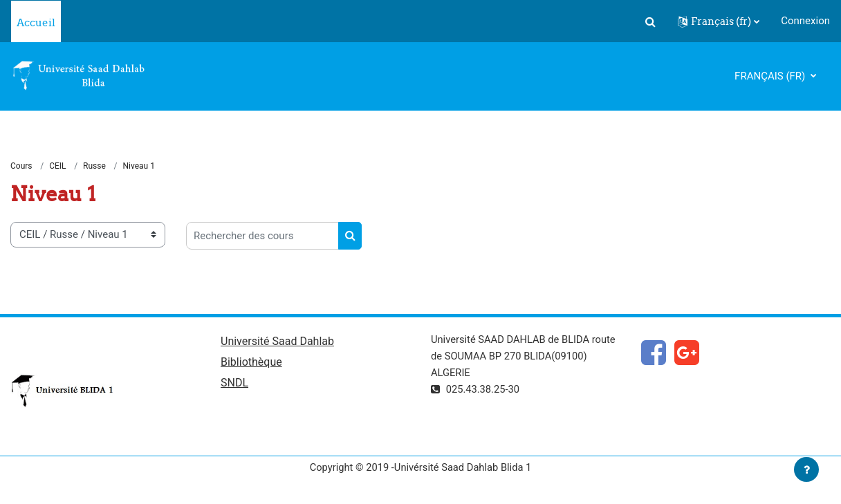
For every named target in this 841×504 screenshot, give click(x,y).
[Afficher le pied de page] (806, 469)
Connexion (805, 21)
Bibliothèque (251, 363)
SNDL (234, 384)
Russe (94, 166)
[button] (650, 21)
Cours (21, 166)
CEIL (57, 166)
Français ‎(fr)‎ (771, 76)
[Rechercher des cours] (262, 236)
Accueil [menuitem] (36, 22)
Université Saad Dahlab (277, 342)
